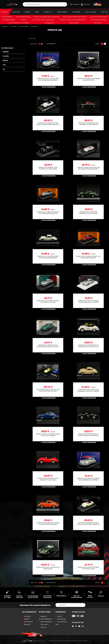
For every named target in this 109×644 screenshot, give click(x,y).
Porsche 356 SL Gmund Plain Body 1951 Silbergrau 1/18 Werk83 (88, 479)
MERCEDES (16, 12)
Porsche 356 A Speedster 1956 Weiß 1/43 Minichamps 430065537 (48, 124)
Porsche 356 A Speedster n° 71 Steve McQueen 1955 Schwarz (88, 435)
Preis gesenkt (98, 23)
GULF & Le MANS (91, 12)
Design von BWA (82, 641)
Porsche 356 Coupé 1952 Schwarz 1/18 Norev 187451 (88, 79)
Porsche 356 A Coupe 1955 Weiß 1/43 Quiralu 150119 (88, 568)
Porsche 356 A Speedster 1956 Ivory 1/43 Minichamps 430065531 (88, 523)
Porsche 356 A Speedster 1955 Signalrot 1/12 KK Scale (48, 479)
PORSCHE (5, 12)
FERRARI (27, 12)
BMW (37, 12)
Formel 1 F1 (48, 12)
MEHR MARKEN (62, 12)
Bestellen (27, 619)
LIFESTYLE (104, 12)
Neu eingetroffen (49, 23)
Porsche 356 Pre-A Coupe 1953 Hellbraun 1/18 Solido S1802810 (88, 390)
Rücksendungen (62, 619)
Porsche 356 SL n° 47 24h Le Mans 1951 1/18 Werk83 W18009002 (48, 79)
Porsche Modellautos (24, 26)
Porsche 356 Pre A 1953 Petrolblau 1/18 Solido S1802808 (48, 435)
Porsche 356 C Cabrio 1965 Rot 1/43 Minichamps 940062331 (88, 257)
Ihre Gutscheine (28, 622)
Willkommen (5, 26)
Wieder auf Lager (74, 23)
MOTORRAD (76, 12)
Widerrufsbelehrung (46, 622)
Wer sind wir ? (44, 624)
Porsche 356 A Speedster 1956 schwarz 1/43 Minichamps (88, 124)
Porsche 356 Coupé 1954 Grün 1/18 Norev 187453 (48, 568)
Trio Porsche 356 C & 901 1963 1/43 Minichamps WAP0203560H (48, 390)
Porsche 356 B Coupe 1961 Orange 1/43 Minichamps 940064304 (48, 523)
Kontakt (59, 616)
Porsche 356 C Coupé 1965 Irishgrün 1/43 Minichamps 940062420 (88, 213)
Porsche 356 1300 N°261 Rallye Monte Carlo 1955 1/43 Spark (88, 301)
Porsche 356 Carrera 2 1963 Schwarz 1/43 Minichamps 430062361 (48, 168)
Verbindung (27, 616)
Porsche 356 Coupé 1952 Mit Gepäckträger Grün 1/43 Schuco (48, 346)
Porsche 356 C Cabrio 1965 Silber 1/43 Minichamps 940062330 (48, 213)
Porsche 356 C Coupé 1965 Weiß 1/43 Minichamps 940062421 (48, 257)
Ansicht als (34, 44)
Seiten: (97, 44)
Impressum (44, 627)
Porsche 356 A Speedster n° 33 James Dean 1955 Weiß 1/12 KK (88, 346)
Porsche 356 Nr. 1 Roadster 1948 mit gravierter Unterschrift (88, 168)
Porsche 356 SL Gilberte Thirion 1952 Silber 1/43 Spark (48, 301)
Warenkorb (27, 624)
